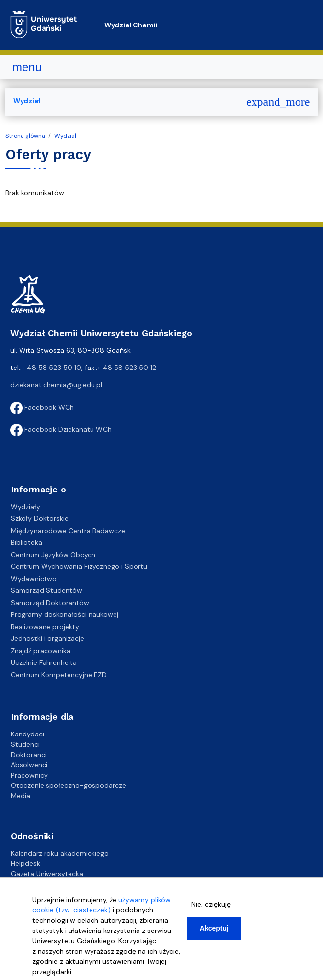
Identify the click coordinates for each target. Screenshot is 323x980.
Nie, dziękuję (211, 904)
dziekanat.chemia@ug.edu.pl (56, 385)
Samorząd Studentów (46, 590)
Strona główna (25, 136)
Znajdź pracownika (41, 651)
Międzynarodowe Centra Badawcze (68, 531)
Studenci (25, 744)
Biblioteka (26, 542)
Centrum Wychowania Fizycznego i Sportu (79, 566)
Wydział (65, 136)
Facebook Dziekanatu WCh (61, 429)
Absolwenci (29, 765)
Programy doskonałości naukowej (65, 614)
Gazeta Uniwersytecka (47, 874)
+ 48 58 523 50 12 (127, 367)
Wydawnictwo (34, 579)
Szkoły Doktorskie (40, 518)
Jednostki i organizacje (47, 638)
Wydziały (25, 507)
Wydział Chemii (131, 25)
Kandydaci (27, 734)
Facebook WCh (42, 407)
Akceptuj (214, 928)
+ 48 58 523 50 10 (51, 367)
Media (21, 796)
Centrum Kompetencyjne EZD (59, 675)
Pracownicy (29, 775)
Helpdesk (25, 863)
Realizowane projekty (45, 627)
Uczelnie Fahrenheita (44, 662)
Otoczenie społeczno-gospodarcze (69, 785)
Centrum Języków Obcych (53, 555)
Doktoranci (29, 755)
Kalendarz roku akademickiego (60, 853)
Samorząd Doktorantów (50, 603)
